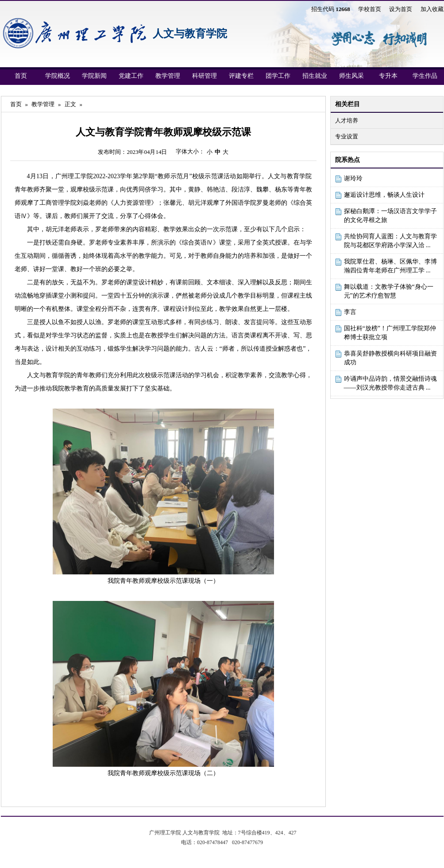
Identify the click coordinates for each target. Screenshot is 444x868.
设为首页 (401, 9)
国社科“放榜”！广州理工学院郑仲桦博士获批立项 (390, 333)
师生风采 (351, 76)
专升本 (388, 76)
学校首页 (370, 9)
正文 (70, 104)
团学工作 (278, 76)
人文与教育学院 (190, 34)
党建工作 (131, 76)
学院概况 (58, 76)
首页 (21, 76)
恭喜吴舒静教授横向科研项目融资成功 (390, 358)
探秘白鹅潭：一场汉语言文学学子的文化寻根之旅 (390, 216)
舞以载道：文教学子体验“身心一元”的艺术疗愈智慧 (389, 291)
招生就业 (315, 76)
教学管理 (168, 76)
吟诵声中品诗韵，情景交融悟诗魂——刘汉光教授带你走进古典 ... (390, 383)
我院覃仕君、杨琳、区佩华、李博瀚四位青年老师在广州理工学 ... (390, 266)
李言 (350, 312)
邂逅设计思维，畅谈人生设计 (384, 195)
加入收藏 (432, 9)
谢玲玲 (353, 178)
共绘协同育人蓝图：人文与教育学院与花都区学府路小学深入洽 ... (390, 241)
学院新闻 (94, 76)
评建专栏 (241, 76)
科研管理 (205, 76)
